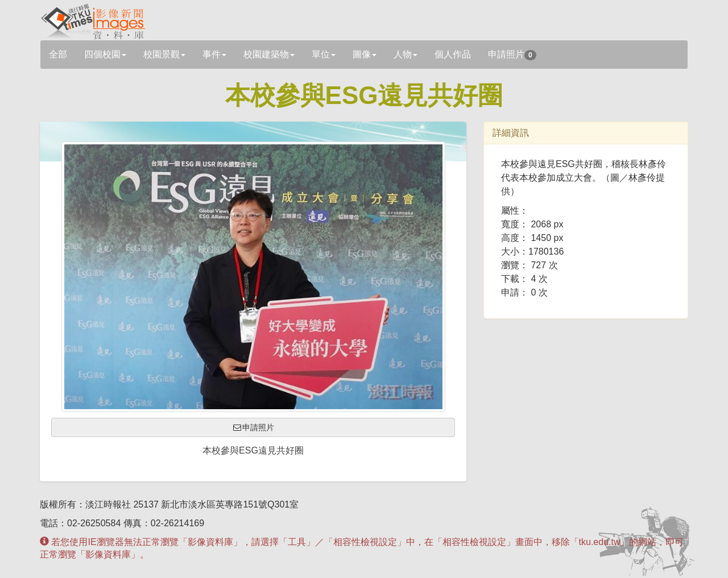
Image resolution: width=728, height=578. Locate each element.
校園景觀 (164, 54)
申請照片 (512, 55)
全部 (58, 54)
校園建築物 (269, 54)
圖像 (365, 54)
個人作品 (453, 54)
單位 (324, 54)
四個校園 (105, 54)
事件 (214, 54)
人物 (406, 54)
